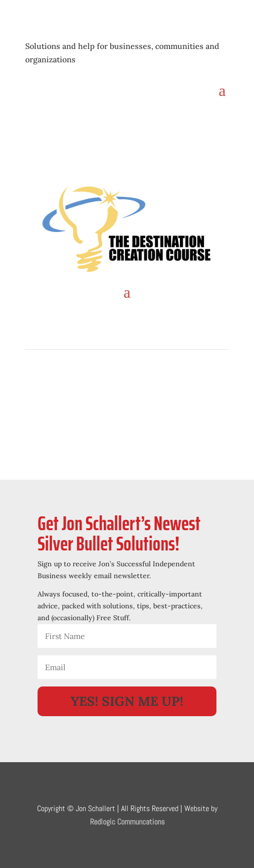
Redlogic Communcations (127, 822)
